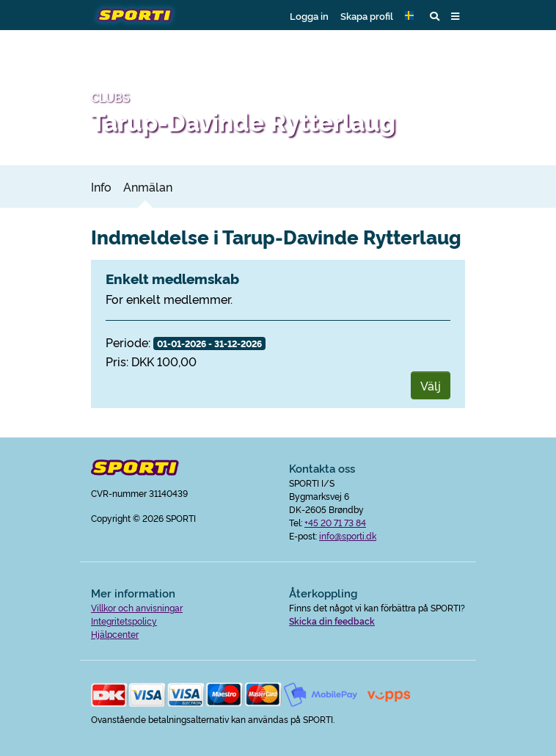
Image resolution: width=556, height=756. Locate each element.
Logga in (309, 15)
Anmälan (148, 186)
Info (101, 186)
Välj (431, 385)
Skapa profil (367, 15)
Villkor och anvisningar (137, 607)
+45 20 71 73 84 (335, 522)
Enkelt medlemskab (172, 278)
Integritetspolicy (124, 621)
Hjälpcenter (115, 634)
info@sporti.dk (348, 535)
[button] (411, 15)
